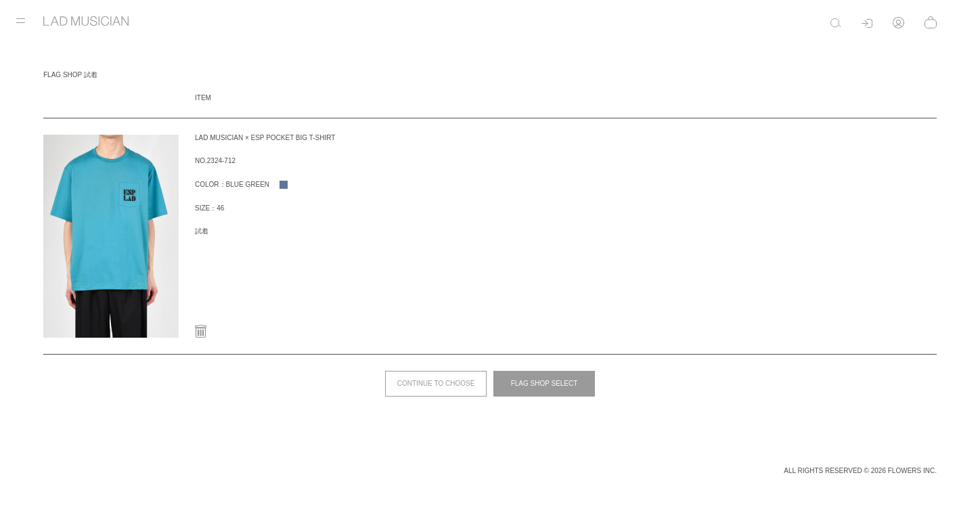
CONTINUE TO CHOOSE (436, 383)
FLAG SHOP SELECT (544, 383)
